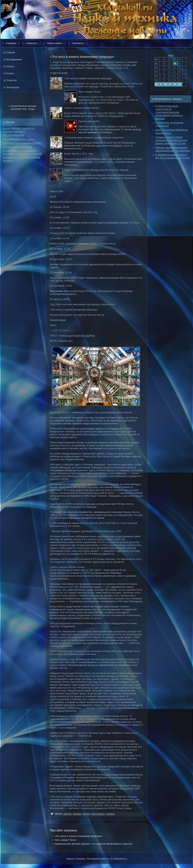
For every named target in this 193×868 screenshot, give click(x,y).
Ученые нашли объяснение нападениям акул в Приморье (173, 149)
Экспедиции (13, 87)
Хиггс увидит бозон (65, 840)
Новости (31, 43)
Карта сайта (54, 43)
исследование (14, 135)
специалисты (23, 154)
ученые (24, 157)
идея (33, 128)
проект (37, 143)
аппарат (16, 128)
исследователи (14, 139)
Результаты (56, 291)
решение (25, 147)
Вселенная (7, 128)
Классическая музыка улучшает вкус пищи (23, 107)
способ (37, 154)
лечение (30, 139)
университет (10, 157)
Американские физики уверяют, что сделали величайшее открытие (93, 844)
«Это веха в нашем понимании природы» (78, 836)
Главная (11, 43)
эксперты (8, 160)
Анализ (10, 66)
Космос (10, 73)
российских (10, 150)
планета (27, 143)
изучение (8, 131)
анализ (67, 814)
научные (9, 143)
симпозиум (22, 151)
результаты (10, 147)
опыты (19, 143)
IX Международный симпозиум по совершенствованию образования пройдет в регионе (169, 112)
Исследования (14, 60)
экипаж (35, 157)
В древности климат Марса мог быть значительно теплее (173, 156)
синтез (32, 150)
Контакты (78, 43)
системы (8, 154)
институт (20, 131)
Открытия (11, 80)
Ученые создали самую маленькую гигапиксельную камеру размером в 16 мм (171, 140)
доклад (26, 128)
